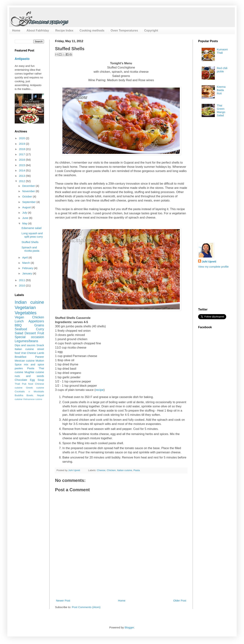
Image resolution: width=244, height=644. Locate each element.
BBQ (18, 325)
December (29, 186)
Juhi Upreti (209, 261)
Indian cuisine (29, 302)
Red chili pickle (222, 70)
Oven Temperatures (124, 30)
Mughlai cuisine (34, 372)
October (28, 196)
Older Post (180, 600)
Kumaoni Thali (222, 51)
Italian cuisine (125, 470)
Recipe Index (64, 30)
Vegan (19, 317)
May (25, 223)
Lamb (41, 353)
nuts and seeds (29, 376)
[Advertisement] (213, 181)
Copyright (151, 30)
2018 (22, 149)
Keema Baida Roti (221, 90)
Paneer (40, 357)
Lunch (19, 321)
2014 (22, 170)
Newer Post (63, 600)
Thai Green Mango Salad (221, 110)
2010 (22, 285)
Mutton (40, 361)
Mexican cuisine (25, 361)
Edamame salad (32, 228)
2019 (22, 144)
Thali (17, 384)
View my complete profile (213, 267)
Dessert (30, 333)
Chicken (111, 470)
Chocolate (21, 380)
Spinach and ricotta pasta (31, 249)
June (26, 218)
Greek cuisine (35, 388)
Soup (41, 380)
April (25, 257)
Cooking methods (92, 30)
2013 (22, 176)
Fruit (41, 333)
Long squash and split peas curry (32, 235)
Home (16, 30)
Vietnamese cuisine (33, 399)
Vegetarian (25, 307)
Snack (40, 345)
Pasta (137, 470)
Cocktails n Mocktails (29, 392)
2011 (22, 280)
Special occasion (29, 337)
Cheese (101, 470)
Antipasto (22, 59)
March (26, 263)
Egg (32, 380)
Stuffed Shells (30, 242)
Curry (40, 329)
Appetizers (36, 321)
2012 (22, 181)
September (29, 202)
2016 (22, 160)
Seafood (21, 329)
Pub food (28, 384)
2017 (22, 154)
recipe (100, 390)
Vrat (23, 353)
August (27, 207)
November (29, 191)
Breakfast (20, 357)
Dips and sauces (25, 345)
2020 (22, 138)
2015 (22, 165)
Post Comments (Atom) (86, 607)
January (28, 273)
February (28, 268)
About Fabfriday (38, 30)
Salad (19, 333)
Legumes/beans (26, 341)
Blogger (129, 627)
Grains (39, 325)
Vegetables (26, 313)
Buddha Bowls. (24, 395)
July (25, 213)
